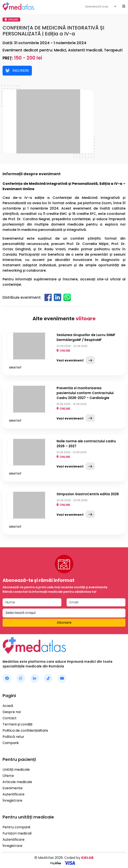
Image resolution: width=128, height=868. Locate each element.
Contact (10, 718)
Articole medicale (17, 782)
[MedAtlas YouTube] (62, 678)
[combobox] (102, 6)
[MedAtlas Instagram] (21, 678)
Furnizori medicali (17, 833)
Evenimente (13, 788)
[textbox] (99, 7)
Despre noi (12, 712)
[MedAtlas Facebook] (7, 678)
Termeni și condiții (17, 724)
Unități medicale (16, 770)
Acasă (8, 706)
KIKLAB (87, 858)
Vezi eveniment (76, 360)
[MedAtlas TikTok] (48, 678)
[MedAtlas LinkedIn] (35, 678)
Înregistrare (12, 800)
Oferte (8, 776)
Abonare (64, 623)
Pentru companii (16, 827)
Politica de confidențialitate (25, 730)
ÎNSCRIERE (17, 71)
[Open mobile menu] (124, 6)
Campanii (11, 743)
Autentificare (14, 794)
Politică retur (13, 737)
